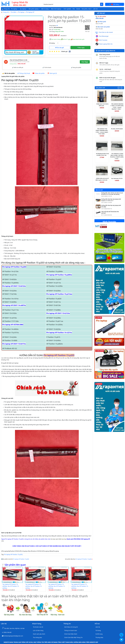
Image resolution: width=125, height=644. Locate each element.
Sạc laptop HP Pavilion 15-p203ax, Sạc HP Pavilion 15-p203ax (34, 586)
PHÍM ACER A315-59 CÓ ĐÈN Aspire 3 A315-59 (102, 179)
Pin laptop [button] (14, 9)
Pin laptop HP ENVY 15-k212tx (58, 313)
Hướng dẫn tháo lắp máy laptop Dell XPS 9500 (111, 206)
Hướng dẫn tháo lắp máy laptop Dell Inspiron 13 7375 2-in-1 (111, 200)
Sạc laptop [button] (23, 9)
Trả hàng (98, 630)
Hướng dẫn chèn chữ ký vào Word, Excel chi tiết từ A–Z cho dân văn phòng (112, 194)
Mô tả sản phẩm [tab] (9, 73)
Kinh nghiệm (67, 9)
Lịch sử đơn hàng (38, 630)
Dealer (78, 9)
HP (57, 25)
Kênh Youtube (103, 40)
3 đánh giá (64, 51)
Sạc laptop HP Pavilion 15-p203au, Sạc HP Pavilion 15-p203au (11, 586)
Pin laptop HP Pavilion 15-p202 (84, 559)
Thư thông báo (37, 637)
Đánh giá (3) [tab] (52, 73)
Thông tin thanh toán (71, 630)
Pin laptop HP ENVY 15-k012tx (14, 286)
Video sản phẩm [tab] (39, 73)
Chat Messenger (104, 36)
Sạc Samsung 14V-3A (117, 178)
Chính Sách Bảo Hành (71, 634)
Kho (74, 9)
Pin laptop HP (30, 12)
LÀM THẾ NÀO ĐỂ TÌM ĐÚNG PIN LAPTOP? (110, 212)
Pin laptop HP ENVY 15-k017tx (14, 344)
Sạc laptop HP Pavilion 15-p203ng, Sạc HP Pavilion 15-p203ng (57, 586)
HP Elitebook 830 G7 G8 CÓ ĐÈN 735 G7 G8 (102, 154)
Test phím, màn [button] (86, 9)
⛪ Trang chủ (6, 9)
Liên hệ (95, 9)
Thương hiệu (99, 637)
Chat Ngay (85, 62)
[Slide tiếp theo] (121, 88)
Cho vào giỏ (59, 48)
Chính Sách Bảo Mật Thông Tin (73, 637)
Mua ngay (80, 48)
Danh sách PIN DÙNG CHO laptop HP (78, 539)
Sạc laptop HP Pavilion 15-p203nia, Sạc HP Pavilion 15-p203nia (80, 586)
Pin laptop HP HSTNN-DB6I (13, 325)
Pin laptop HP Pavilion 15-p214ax (59, 294)
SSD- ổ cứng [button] (45, 9)
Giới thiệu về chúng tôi (71, 627)
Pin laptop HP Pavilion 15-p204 (14, 267)
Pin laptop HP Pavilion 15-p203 (13, 554)
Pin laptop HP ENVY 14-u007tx (14, 305)
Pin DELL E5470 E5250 (117, 129)
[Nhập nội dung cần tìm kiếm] (71, 4)
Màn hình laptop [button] (56, 9)
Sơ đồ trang (99, 634)
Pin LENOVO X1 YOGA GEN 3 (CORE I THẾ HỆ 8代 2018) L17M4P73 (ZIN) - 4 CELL (117, 156)
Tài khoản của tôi (38, 627)
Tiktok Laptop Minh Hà (106, 44)
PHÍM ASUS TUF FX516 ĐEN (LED (102, 105)
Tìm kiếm (14, 12)
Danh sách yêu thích (39, 634)
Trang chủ (6, 12)
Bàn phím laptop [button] (34, 9)
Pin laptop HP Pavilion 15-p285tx (59, 275)
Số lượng (52, 43)
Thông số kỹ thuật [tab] (24, 73)
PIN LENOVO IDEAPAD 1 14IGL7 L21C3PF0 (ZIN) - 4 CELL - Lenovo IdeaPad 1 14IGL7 (117, 106)
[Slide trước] (119, 88)
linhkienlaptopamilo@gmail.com (13, 636)
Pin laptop (21, 12)
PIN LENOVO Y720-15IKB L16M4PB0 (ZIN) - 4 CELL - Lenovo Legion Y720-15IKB (102, 131)
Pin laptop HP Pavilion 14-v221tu (59, 332)
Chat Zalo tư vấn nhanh (106, 32)
